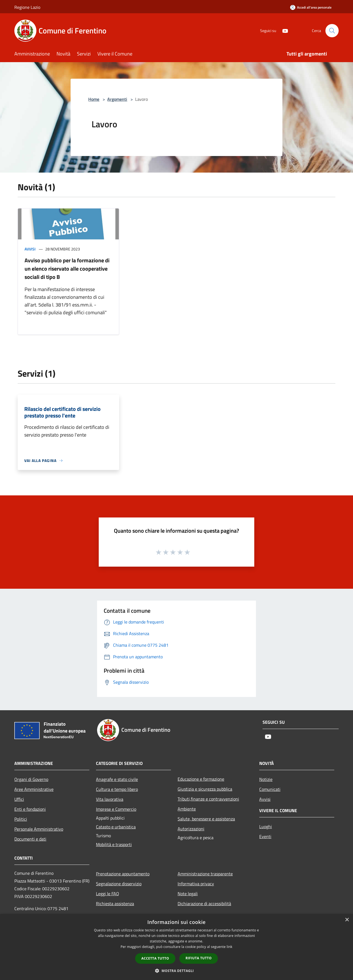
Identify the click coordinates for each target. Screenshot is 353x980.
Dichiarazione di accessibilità (204, 904)
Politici (21, 819)
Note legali (188, 894)
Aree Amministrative (34, 789)
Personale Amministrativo (39, 829)
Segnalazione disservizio (119, 884)
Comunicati (270, 789)
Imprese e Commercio (116, 809)
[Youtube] (283, 31)
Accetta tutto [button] (155, 958)
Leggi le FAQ (108, 894)
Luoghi (266, 826)
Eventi (265, 836)
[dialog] (176, 947)
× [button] (347, 920)
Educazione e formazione (201, 779)
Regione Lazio (27, 7)
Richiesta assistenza (115, 904)
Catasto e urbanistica (116, 827)
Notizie (266, 779)
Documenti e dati (30, 839)
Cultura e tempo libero (117, 789)
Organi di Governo (31, 779)
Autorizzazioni (191, 829)
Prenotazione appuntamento (123, 874)
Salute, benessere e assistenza (206, 819)
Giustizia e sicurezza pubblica (205, 789)
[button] (176, 971)
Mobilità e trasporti (114, 844)
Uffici (19, 799)
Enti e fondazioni (30, 809)
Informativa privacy (196, 884)
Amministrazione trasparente (205, 874)
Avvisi (30, 249)
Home (94, 99)
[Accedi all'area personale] (311, 7)
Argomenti (117, 99)
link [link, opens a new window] (230, 947)
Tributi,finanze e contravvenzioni (208, 799)
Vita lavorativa (110, 799)
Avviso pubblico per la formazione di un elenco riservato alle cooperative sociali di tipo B (67, 269)
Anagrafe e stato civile (117, 779)
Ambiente (187, 809)
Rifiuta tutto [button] (199, 958)
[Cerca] (332, 31)
